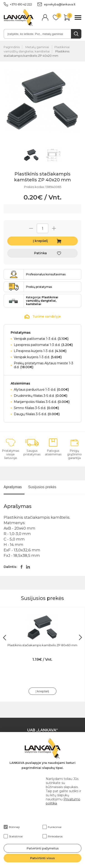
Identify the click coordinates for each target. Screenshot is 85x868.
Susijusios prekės (42, 487)
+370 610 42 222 (18, 4)
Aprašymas (13, 487)
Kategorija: (42, 301)
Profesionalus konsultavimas (46, 274)
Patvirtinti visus (42, 858)
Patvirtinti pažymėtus (43, 848)
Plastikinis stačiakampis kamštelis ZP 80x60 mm (42, 645)
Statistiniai (13, 836)
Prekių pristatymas (39, 287)
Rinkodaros (53, 836)
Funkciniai (52, 827)
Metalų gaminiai (38, 47)
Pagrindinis (12, 47)
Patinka (40, 253)
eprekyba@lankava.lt (56, 4)
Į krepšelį (40, 241)
